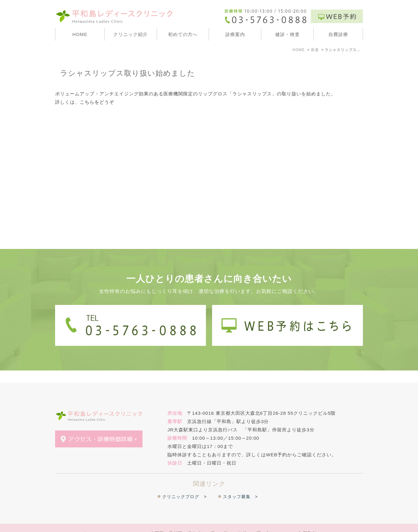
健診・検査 (287, 34)
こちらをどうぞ (97, 102)
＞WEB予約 (100, 522)
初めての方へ (183, 34)
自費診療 (338, 34)
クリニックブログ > (184, 484)
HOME (80, 34)
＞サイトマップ (70, 522)
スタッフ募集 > (240, 484)
